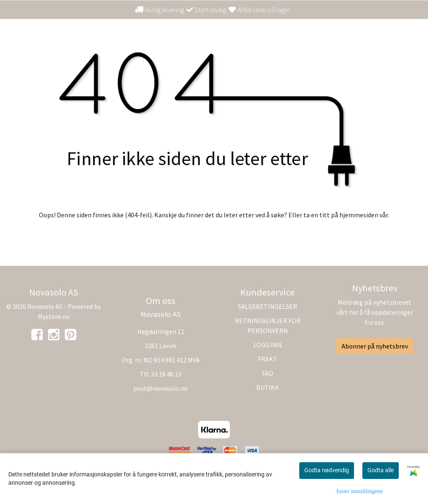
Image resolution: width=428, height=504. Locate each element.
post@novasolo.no (160, 388)
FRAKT (268, 359)
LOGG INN (268, 345)
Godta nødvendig (327, 470)
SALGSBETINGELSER (267, 306)
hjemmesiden (359, 215)
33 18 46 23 (166, 374)
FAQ (268, 373)
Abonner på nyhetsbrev (375, 346)
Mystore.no (54, 316)
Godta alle (381, 470)
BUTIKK (268, 387)
